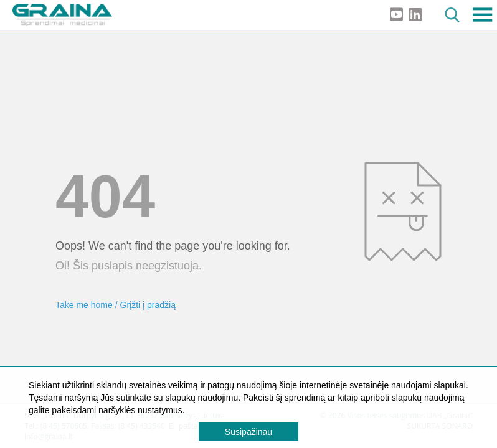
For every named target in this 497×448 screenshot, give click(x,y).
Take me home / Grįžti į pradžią (116, 305)
